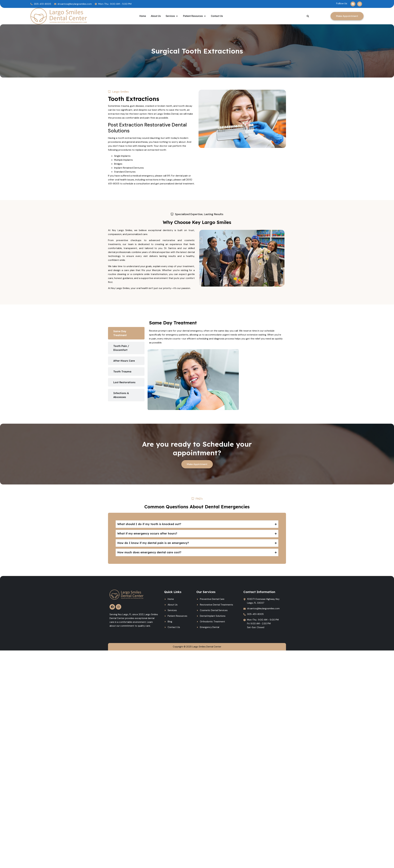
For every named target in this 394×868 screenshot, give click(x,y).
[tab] (126, 333)
